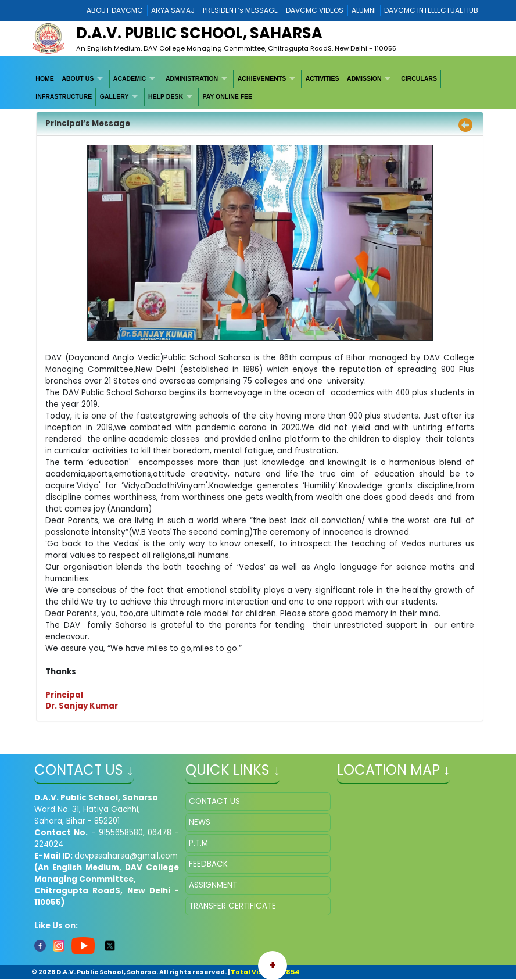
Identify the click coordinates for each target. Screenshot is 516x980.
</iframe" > (409, 850)
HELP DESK (166, 96)
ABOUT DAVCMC (115, 10)
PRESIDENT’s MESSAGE (240, 10)
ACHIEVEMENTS (262, 78)
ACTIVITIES (322, 78)
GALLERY (114, 96)
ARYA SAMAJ (173, 10)
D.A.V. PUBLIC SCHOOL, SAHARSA (199, 33)
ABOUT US (78, 78)
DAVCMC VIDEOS (315, 10)
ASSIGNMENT (213, 885)
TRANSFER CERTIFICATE (232, 906)
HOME (45, 78)
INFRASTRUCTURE (64, 96)
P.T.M (198, 843)
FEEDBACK (208, 864)
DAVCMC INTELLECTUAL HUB (431, 10)
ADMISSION (364, 78)
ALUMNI (364, 10)
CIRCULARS (419, 78)
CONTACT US (214, 801)
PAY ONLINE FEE (228, 96)
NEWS (200, 822)
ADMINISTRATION (192, 78)
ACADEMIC (130, 78)
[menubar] (258, 88)
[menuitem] (45, 79)
